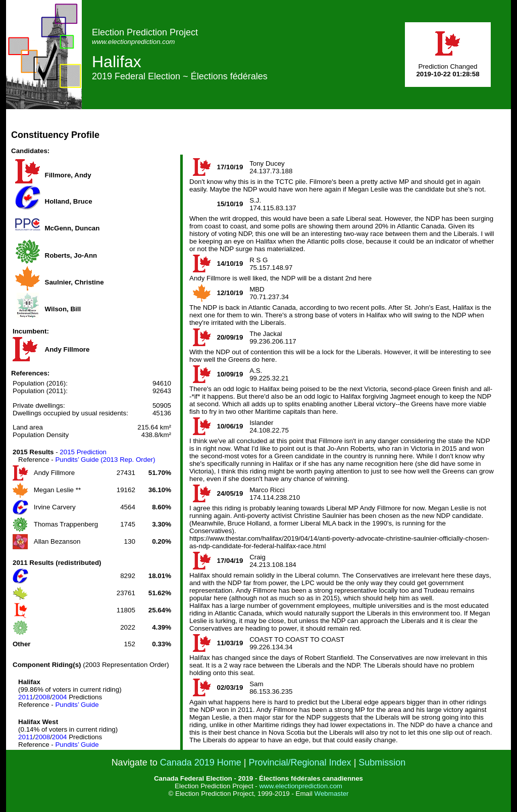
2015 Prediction (83, 452)
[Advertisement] (327, 132)
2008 (42, 697)
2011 (26, 697)
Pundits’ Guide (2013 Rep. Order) (105, 460)
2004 (60, 697)
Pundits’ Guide (77, 705)
